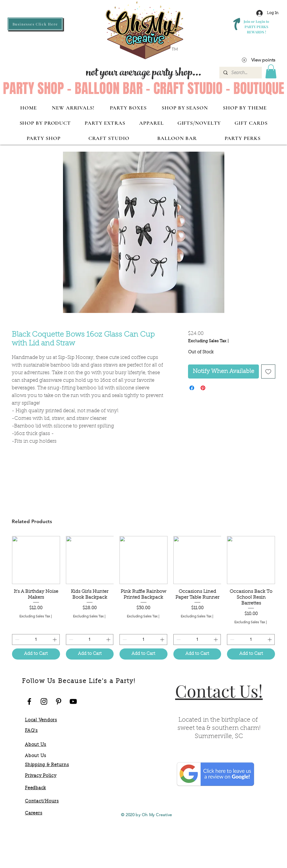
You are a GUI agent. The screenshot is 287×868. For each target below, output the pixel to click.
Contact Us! (219, 691)
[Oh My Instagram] (44, 701)
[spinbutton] (36, 640)
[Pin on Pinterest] (203, 388)
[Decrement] (17, 640)
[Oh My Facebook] (29, 701)
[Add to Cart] (36, 654)
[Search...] (240, 73)
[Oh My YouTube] (73, 701)
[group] (143, 598)
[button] (271, 71)
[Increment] (55, 640)
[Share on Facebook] (192, 388)
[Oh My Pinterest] (59, 701)
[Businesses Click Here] (35, 24)
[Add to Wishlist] (268, 371)
